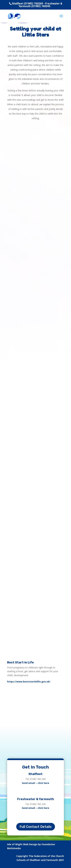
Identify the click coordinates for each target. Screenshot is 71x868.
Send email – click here (35, 783)
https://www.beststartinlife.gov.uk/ (29, 682)
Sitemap (59, 864)
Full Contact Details (36, 827)
